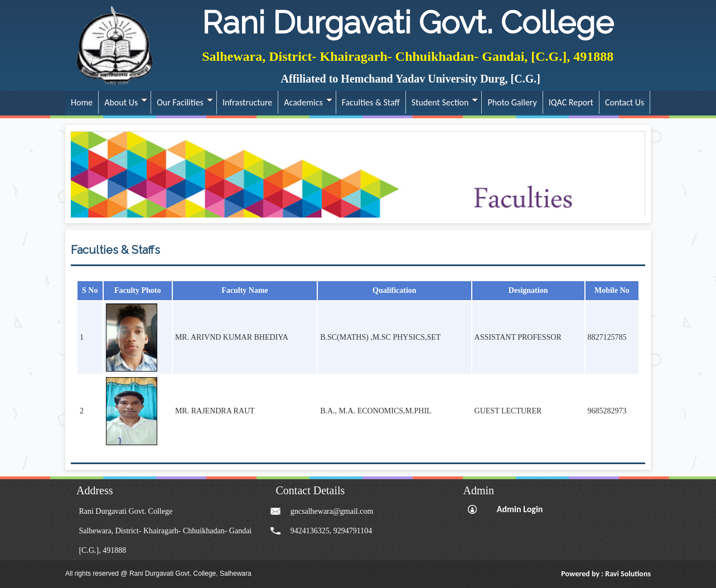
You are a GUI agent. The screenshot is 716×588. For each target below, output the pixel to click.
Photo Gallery (512, 102)
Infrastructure (247, 102)
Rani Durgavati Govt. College (408, 22)
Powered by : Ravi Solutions (606, 574)
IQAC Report (571, 102)
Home (82, 102)
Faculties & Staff (371, 102)
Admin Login (520, 509)
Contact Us (625, 102)
